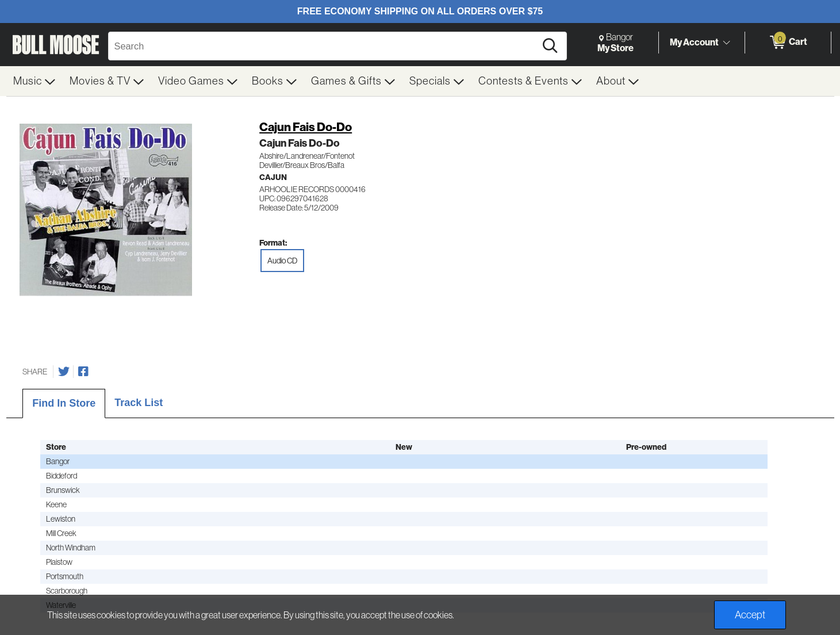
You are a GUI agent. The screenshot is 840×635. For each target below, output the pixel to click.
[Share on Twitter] (64, 372)
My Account (694, 42)
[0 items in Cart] (788, 43)
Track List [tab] (139, 403)
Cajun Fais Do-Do (306, 127)
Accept (750, 615)
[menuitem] (34, 81)
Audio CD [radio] (282, 261)
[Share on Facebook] (83, 372)
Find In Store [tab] (64, 403)
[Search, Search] (324, 46)
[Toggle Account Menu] (727, 43)
